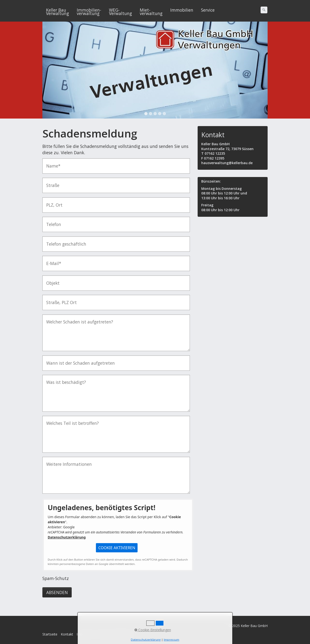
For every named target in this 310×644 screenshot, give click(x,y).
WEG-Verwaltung (120, 12)
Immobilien (182, 10)
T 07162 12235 (213, 153)
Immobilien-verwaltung (89, 12)
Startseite (50, 634)
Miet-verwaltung (151, 12)
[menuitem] (58, 12)
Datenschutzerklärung (67, 537)
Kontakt (67, 634)
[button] (117, 548)
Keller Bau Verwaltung (58, 12)
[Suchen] (264, 10)
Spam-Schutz (56, 578)
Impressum (85, 634)
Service (208, 10)
